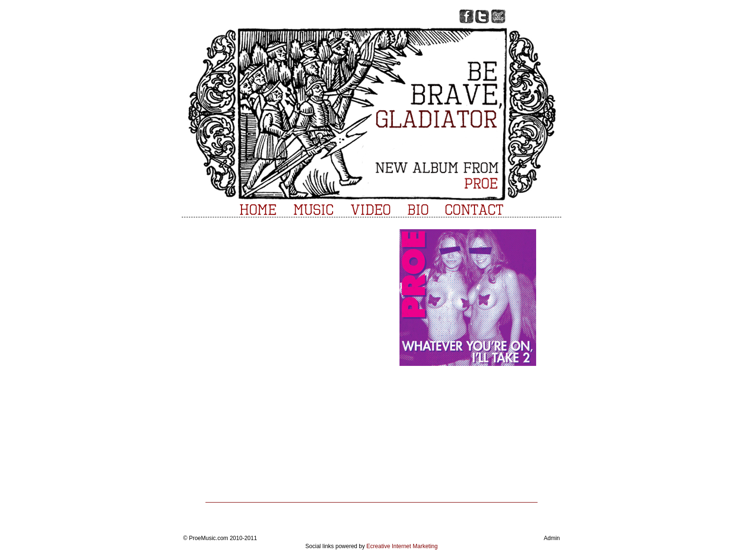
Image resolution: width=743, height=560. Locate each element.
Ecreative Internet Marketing (402, 546)
